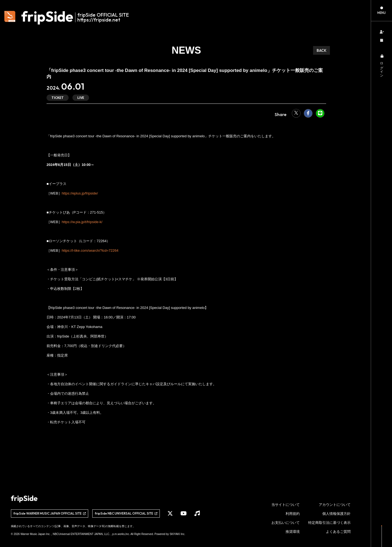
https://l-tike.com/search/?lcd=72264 (90, 250)
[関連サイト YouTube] (184, 513)
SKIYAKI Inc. (177, 534)
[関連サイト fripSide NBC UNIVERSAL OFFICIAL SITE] (126, 513)
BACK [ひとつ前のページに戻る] (321, 50)
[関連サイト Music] (197, 513)
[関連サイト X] (170, 513)
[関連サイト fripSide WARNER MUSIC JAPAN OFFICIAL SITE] (50, 513)
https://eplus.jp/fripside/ (80, 193)
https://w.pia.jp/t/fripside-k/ (82, 222)
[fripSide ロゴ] (70, 18)
